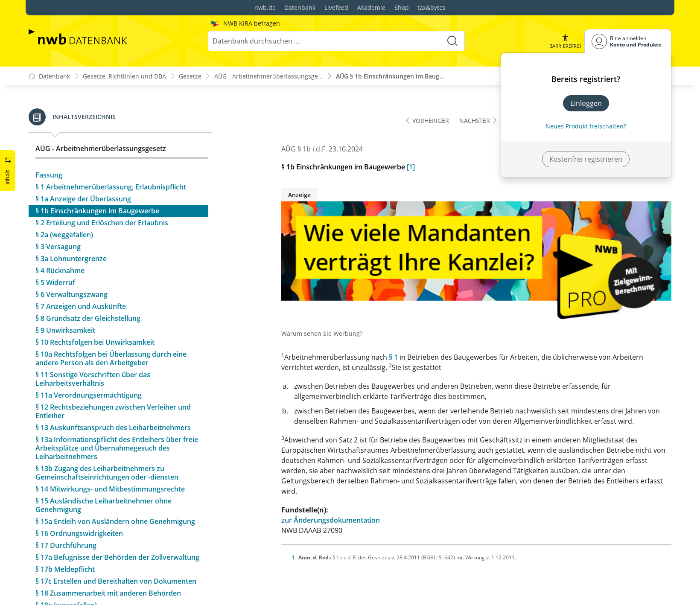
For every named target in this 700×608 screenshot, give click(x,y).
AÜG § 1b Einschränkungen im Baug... (390, 76)
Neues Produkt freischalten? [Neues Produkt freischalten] (586, 126)
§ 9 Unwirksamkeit (65, 293)
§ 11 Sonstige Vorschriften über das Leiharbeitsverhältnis (93, 342)
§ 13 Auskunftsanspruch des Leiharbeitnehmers (113, 390)
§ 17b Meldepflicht (65, 532)
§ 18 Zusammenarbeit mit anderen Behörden (108, 556)
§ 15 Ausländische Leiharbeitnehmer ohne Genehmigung (104, 468)
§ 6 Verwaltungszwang (71, 257)
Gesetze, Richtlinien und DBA (124, 76)
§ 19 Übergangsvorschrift (76, 580)
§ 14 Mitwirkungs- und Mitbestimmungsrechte (110, 452)
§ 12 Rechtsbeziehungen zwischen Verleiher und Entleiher (113, 374)
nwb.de (265, 7)
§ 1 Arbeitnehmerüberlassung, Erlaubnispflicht (111, 150)
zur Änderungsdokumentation (331, 521)
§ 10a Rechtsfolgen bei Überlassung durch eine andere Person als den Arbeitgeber (111, 321)
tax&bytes (432, 7)
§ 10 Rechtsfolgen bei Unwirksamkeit (95, 305)
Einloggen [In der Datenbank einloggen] (586, 103)
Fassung (49, 138)
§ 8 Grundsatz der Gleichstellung (88, 281)
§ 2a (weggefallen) (64, 198)
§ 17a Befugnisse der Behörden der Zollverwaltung (117, 520)
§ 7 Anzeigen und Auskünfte (81, 269)
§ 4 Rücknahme (60, 233)
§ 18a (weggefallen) (66, 568)
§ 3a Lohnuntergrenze (71, 221)
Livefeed (336, 7)
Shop (402, 7)
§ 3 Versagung (58, 209)
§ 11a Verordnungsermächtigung (89, 358)
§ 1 (393, 358)
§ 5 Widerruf (55, 245)
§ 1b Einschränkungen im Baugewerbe (97, 174)
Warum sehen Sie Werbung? (322, 334)
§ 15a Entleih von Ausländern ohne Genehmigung (115, 484)
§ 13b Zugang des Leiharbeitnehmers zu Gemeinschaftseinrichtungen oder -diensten (107, 436)
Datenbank (300, 7)
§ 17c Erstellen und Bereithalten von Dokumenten (116, 544)
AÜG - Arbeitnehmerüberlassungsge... (269, 76)
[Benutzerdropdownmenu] (628, 41)
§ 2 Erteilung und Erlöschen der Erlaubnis (102, 186)
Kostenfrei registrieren (586, 159)
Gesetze (190, 76)
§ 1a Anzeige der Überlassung (83, 162)
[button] (565, 41)
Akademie (371, 7)
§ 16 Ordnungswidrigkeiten (79, 496)
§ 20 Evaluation (60, 592)
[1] (411, 167)
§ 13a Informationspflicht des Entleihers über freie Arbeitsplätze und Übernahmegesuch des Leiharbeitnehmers (117, 411)
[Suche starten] (452, 41)
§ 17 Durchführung (66, 508)
